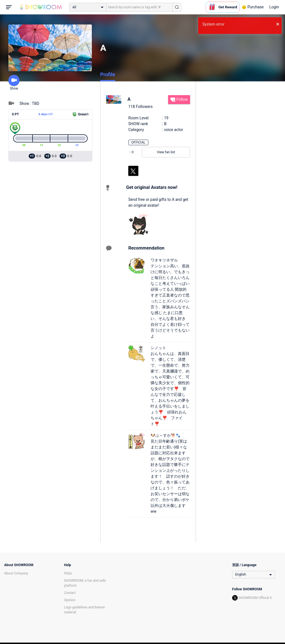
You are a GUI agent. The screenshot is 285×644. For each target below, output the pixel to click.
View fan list (166, 152)
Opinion (70, 600)
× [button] (278, 24)
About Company (16, 573)
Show (14, 83)
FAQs (68, 573)
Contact (70, 593)
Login (274, 7)
